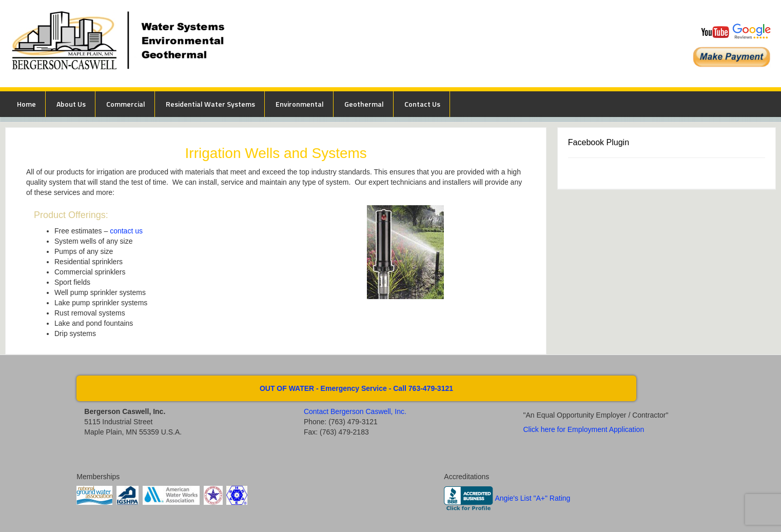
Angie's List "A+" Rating (532, 498)
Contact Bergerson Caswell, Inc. (355, 411)
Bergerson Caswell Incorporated (293, 44)
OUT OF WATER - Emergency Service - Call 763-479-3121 (356, 388)
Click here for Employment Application (583, 429)
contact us (126, 231)
